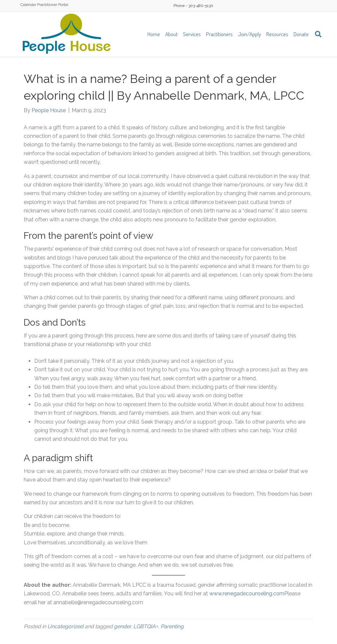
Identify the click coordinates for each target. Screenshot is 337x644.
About (171, 34)
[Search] (316, 34)
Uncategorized (65, 626)
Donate (301, 34)
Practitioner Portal (53, 5)
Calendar (28, 5)
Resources (277, 34)
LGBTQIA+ (146, 626)
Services (192, 34)
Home (154, 34)
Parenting (172, 626)
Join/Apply (249, 34)
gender (122, 626)
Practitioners (219, 34)
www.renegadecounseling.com (247, 594)
